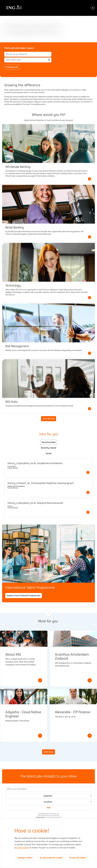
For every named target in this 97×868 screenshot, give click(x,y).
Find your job (12, 67)
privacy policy (40, 817)
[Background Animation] (48, 21)
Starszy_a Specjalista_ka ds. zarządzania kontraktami (35, 463)
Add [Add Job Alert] (48, 808)
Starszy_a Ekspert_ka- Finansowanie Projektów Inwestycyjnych (41, 483)
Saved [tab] (48, 453)
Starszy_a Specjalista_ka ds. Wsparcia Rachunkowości (35, 503)
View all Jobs (49, 419)
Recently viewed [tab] (49, 448)
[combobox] (28, 60)
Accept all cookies (78, 858)
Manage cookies (22, 848)
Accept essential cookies (51, 858)
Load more (48, 752)
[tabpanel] (48, 488)
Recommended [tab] (49, 442)
